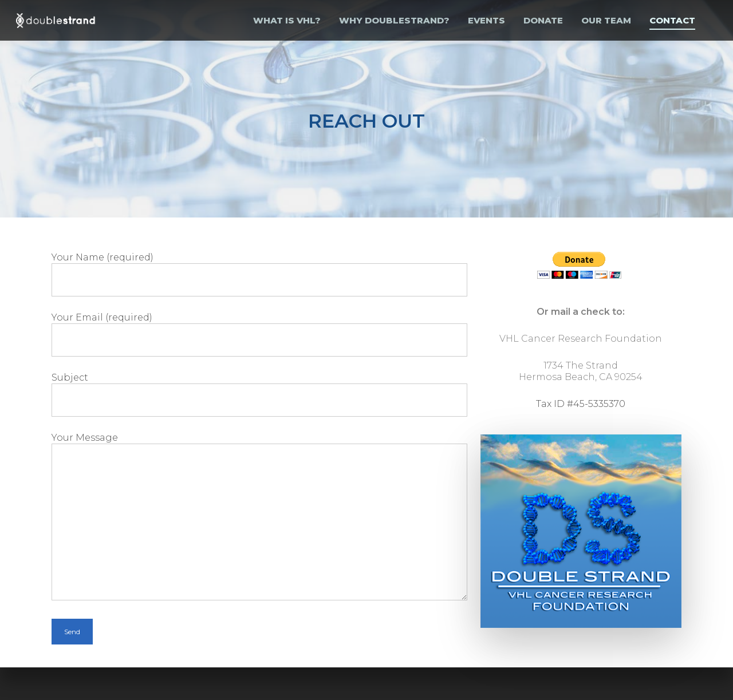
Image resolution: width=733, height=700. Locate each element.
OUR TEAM (606, 20)
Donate (543, 20)
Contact (672, 20)
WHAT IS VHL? (287, 20)
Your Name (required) (259, 273)
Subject (259, 393)
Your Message (259, 517)
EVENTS (486, 20)
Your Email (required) (259, 333)
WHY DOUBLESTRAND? (394, 20)
